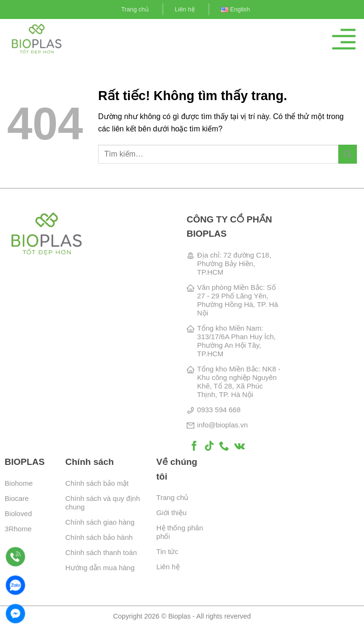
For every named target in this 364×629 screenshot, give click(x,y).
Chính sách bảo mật (97, 483)
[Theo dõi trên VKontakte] (240, 447)
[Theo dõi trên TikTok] (209, 447)
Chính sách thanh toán (101, 552)
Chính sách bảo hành (99, 537)
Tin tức (167, 551)
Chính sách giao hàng (100, 522)
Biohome (19, 483)
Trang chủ (135, 9)
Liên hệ (185, 9)
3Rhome (18, 529)
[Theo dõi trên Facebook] (194, 447)
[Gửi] (348, 154)
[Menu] (344, 39)
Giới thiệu (172, 513)
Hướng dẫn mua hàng (100, 568)
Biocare (17, 498)
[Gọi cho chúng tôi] (224, 447)
